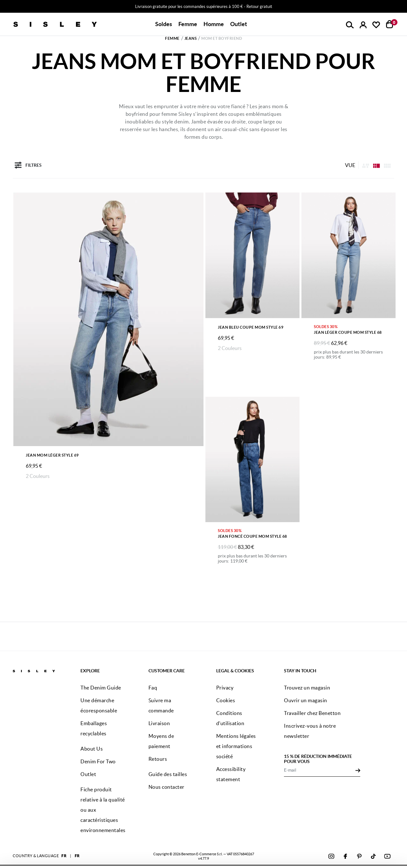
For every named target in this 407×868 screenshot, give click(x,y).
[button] (164, 24)
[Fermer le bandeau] (400, 829)
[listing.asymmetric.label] (366, 165)
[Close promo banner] (403, 7)
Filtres (27, 165)
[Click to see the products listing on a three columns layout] (387, 165)
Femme (172, 38)
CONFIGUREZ (337, 852)
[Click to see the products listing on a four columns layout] (376, 165)
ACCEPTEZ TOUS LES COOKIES (337, 835)
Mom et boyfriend (222, 38)
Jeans (191, 38)
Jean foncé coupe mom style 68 (252, 536)
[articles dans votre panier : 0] (390, 24)
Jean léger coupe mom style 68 (348, 332)
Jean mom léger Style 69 (52, 455)
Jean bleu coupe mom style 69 (251, 327)
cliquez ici (190, 856)
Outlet (239, 24)
